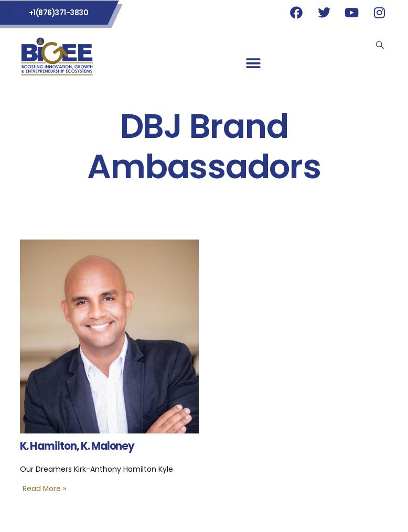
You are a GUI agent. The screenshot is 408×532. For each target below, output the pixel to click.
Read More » (44, 489)
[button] (253, 64)
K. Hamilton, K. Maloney (77, 446)
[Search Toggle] (380, 45)
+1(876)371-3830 (59, 13)
